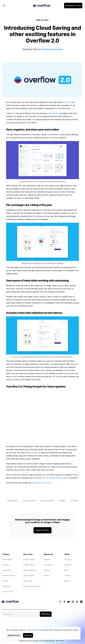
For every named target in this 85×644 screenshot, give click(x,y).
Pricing (5, 581)
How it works (7, 559)
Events (46, 576)
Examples (47, 559)
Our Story (68, 559)
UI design (62, 501)
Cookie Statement (33, 630)
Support (47, 570)
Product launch (12, 501)
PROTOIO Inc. (60, 641)
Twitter (45, 478)
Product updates (29, 501)
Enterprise (6, 586)
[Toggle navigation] (4, 6)
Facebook (53, 478)
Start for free (8, 592)
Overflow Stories (9, 576)
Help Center (48, 565)
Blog (66, 570)
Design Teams (28, 565)
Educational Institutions (32, 586)
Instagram (65, 478)
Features (6, 565)
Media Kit (68, 565)
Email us (67, 581)
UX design (74, 501)
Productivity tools (47, 501)
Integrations (7, 570)
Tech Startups (29, 576)
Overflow (67, 102)
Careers (67, 576)
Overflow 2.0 (53, 113)
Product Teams (29, 559)
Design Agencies (29, 570)
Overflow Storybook (52, 49)
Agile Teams (28, 581)
